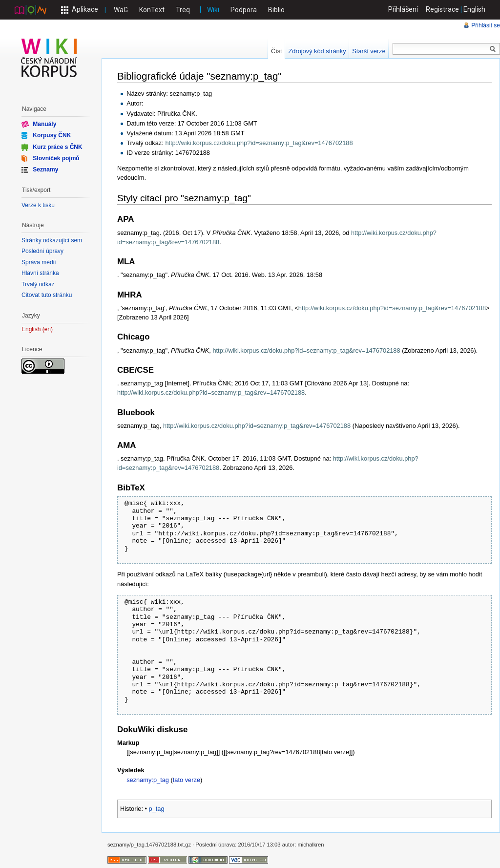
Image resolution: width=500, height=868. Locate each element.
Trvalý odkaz (38, 284)
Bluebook (136, 413)
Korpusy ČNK (52, 135)
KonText (152, 10)
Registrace (442, 9)
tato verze (187, 780)
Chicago (134, 337)
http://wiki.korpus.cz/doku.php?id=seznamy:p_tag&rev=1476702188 (259, 143)
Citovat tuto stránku (47, 295)
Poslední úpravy (42, 251)
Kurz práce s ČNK (57, 147)
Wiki (213, 10)
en (48, 329)
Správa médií (39, 262)
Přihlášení (403, 9)
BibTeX (131, 488)
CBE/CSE (135, 370)
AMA (126, 445)
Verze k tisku (38, 205)
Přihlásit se (486, 25)
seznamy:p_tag (148, 780)
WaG (121, 10)
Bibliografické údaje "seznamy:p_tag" (199, 76)
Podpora (244, 10)
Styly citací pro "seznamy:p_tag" (184, 198)
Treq (183, 10)
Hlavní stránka (40, 273)
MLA (126, 262)
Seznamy (45, 169)
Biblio (276, 10)
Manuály (44, 124)
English (474, 9)
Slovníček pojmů (56, 158)
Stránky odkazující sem (52, 240)
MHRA (130, 295)
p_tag (157, 809)
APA (125, 219)
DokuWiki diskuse (152, 730)
